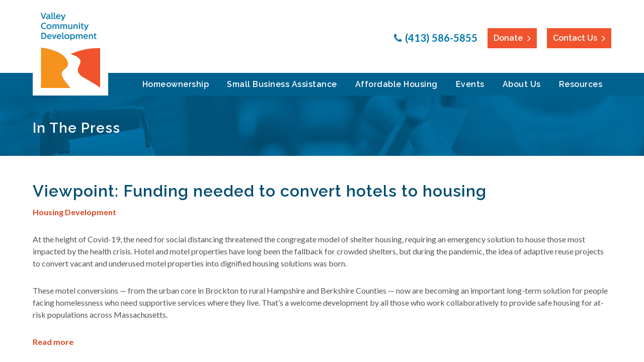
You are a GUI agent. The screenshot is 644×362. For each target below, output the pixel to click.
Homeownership (176, 84)
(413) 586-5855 (441, 38)
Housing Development (74, 212)
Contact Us (575, 38)
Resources (581, 84)
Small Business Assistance (282, 84)
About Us (522, 84)
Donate (508, 38)
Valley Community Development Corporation (70, 50)
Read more (53, 342)
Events (470, 84)
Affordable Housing (396, 84)
